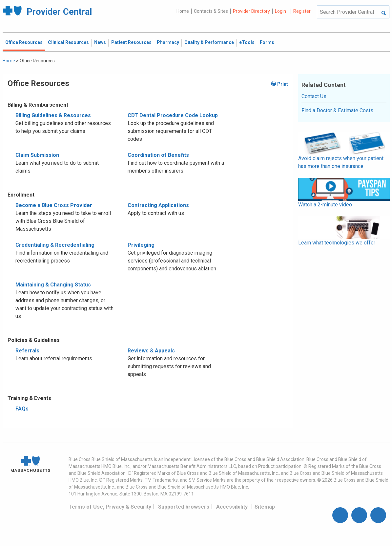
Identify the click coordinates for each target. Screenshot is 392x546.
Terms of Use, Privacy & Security (110, 507)
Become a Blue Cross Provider (54, 205)
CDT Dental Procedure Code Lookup (173, 115)
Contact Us (314, 96)
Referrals (27, 351)
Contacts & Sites (211, 11)
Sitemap (265, 507)
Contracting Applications (158, 205)
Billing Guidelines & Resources (53, 115)
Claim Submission (37, 155)
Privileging (141, 245)
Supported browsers (184, 507)
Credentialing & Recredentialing (55, 245)
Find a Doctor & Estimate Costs (337, 110)
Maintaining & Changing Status (53, 285)
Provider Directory (251, 11)
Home (183, 11)
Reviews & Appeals (151, 351)
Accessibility (232, 507)
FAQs (22, 409)
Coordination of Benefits (158, 155)
